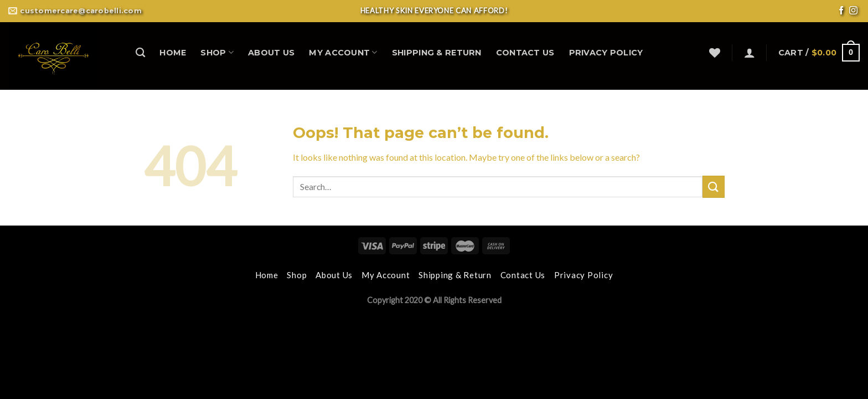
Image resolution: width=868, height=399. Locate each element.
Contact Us (525, 53)
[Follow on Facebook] (841, 12)
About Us (271, 53)
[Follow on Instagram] (853, 12)
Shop (217, 52)
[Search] (140, 53)
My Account (343, 52)
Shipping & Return (437, 53)
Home (173, 53)
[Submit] (714, 186)
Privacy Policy (606, 53)
